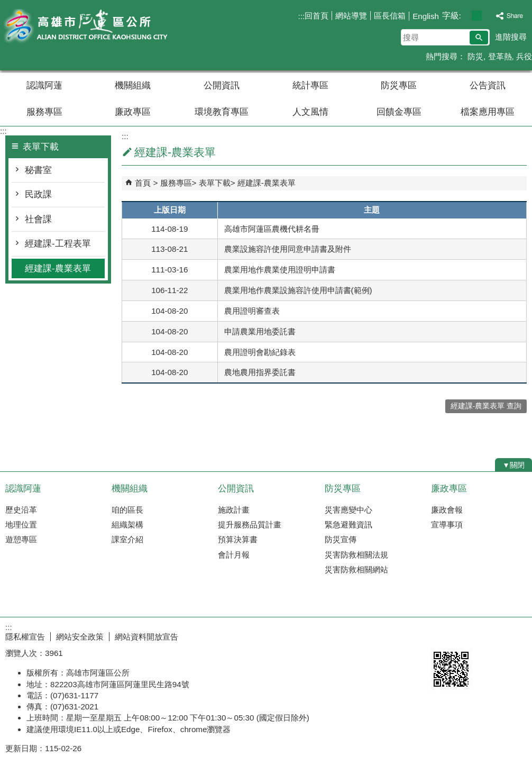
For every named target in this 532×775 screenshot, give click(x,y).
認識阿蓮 (44, 85)
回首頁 (317, 16)
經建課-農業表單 (58, 268)
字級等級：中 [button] (477, 16)
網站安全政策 (80, 637)
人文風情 (310, 112)
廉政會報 (447, 510)
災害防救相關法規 (356, 555)
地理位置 (21, 525)
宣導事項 (447, 525)
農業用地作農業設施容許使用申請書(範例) (298, 290)
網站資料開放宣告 (146, 637)
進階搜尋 (511, 37)
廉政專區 (133, 112)
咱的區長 (127, 510)
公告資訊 (488, 85)
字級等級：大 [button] (488, 16)
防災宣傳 (341, 539)
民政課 (38, 194)
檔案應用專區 (488, 112)
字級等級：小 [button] (466, 16)
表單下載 (215, 183)
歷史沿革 (21, 510)
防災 (474, 56)
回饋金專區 (399, 112)
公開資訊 (222, 85)
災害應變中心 (348, 510)
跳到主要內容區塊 (6, 6)
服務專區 (44, 112)
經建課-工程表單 (58, 244)
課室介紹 (127, 539)
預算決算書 (238, 539)
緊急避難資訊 (348, 525)
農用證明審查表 (252, 311)
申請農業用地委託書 (260, 331)
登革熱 (500, 56)
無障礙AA (494, 635)
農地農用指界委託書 (260, 372)
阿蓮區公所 (89, 26)
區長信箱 (390, 16)
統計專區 (310, 85)
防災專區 (399, 85)
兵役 (524, 56)
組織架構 (127, 525)
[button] (479, 38)
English (426, 16)
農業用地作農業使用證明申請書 (280, 270)
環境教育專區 (222, 112)
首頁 (143, 183)
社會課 (38, 219)
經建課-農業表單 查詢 (486, 406)
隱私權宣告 (25, 637)
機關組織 (133, 85)
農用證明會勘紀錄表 (260, 352)
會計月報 (234, 555)
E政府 (441, 635)
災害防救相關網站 (356, 569)
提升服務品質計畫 (250, 525)
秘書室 (38, 170)
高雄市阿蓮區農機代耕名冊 (272, 229)
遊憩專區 (21, 539)
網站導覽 (351, 16)
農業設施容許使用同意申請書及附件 (288, 249)
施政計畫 (234, 510)
